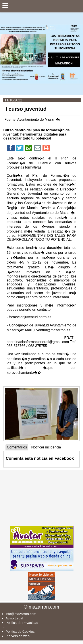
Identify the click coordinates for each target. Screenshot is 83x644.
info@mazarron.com (21, 614)
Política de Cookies (20, 631)
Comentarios (17, 447)
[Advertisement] (42, 497)
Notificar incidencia (46, 447)
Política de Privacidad (22, 623)
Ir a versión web (17, 636)
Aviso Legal (14, 618)
